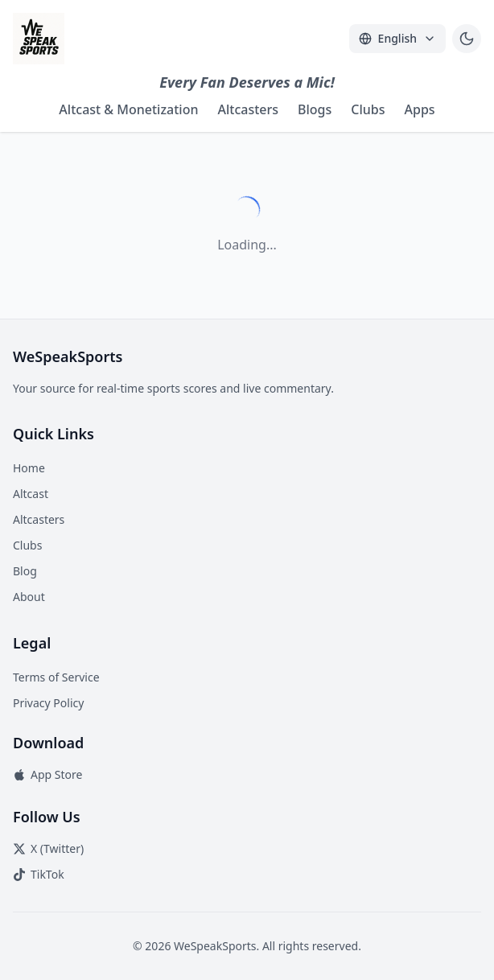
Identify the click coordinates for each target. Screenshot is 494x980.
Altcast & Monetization (128, 109)
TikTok (39, 874)
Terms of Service (56, 677)
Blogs (315, 109)
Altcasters (248, 109)
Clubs (368, 109)
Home (29, 468)
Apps (420, 109)
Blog (25, 571)
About (29, 597)
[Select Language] (397, 39)
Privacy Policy (48, 703)
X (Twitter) (48, 848)
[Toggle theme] (467, 39)
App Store (47, 774)
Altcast (31, 494)
